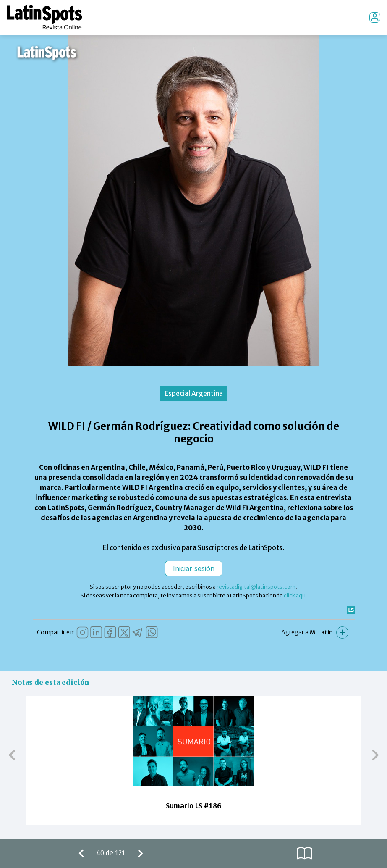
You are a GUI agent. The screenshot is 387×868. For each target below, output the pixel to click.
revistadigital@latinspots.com (256, 587)
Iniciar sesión (194, 568)
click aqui (295, 596)
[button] (12, 755)
